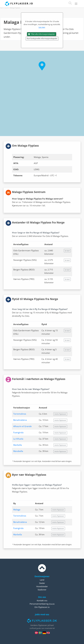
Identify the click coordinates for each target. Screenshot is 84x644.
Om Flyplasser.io (42, 607)
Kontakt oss (42, 601)
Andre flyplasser (60, 414)
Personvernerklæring (39, 604)
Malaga (17, 510)
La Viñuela (18, 439)
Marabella (18, 451)
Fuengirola (18, 432)
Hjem (2, 8)
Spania (7, 8)
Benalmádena (20, 420)
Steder (42, 583)
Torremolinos (20, 414)
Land (42, 580)
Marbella (18, 445)
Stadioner (42, 590)
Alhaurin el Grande (22, 426)
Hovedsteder (42, 586)
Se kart (67, 251)
